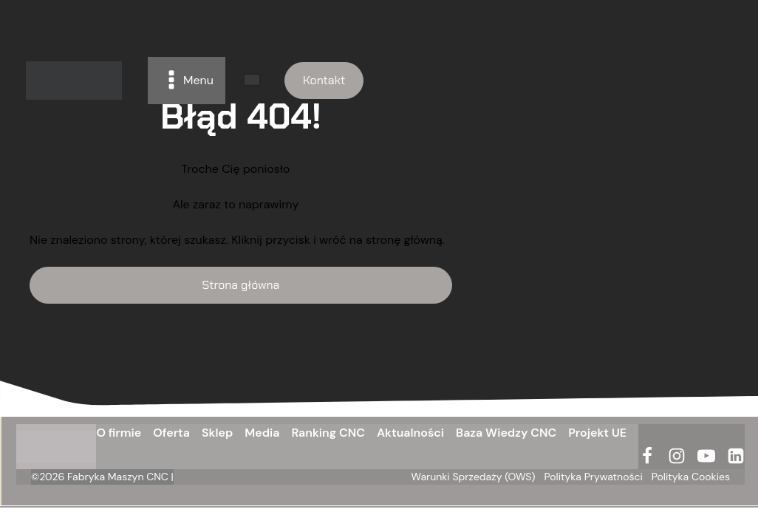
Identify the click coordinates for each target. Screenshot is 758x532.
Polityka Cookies (691, 477)
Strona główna (241, 285)
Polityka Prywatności (594, 477)
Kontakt (324, 80)
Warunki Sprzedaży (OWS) (474, 477)
